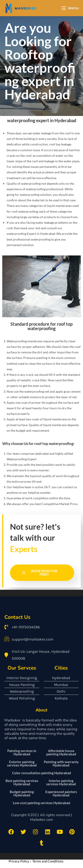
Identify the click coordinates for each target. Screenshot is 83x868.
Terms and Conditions (48, 861)
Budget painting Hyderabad (22, 793)
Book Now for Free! (40, 573)
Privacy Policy (19, 861)
